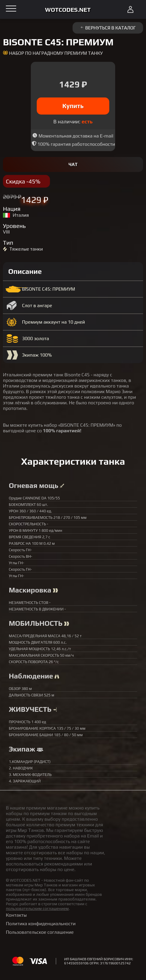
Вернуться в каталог (108, 28)
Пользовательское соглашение (40, 932)
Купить (73, 106)
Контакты (16, 915)
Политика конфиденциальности (41, 924)
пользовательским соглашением (37, 908)
